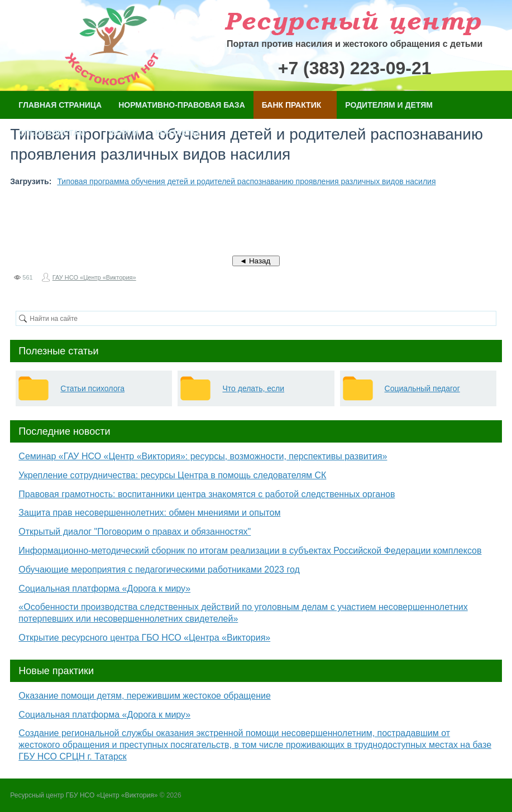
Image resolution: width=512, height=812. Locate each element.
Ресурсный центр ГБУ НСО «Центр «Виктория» (84, 795)
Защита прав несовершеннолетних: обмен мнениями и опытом (149, 513)
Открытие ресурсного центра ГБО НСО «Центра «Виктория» (144, 638)
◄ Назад (256, 261)
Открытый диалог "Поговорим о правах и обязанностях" (135, 532)
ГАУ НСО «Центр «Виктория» (94, 277)
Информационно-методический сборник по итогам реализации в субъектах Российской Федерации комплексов (250, 551)
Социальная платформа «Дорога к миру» (104, 588)
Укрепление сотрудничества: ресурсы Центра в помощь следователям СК (172, 475)
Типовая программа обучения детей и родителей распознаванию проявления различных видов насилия (246, 181)
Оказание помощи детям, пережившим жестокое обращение (144, 696)
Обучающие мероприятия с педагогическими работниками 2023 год (159, 570)
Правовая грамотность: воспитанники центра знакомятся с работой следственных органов (207, 494)
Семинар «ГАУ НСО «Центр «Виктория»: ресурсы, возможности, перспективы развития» (203, 456)
